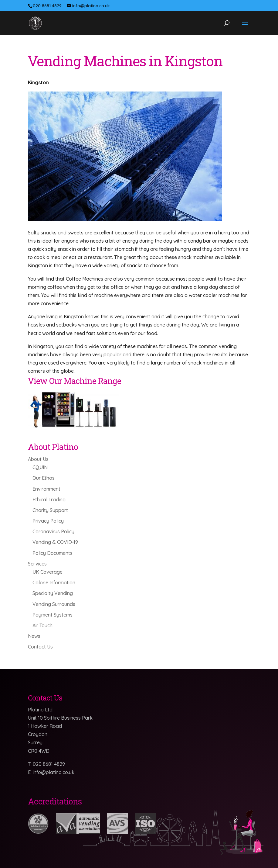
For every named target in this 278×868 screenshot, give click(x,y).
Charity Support (50, 510)
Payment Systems (53, 615)
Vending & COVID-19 (55, 542)
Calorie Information (54, 583)
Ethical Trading (49, 500)
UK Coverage (47, 572)
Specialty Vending (53, 593)
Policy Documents (53, 553)
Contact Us (40, 647)
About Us (38, 459)
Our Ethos (44, 478)
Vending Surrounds (54, 604)
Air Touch (42, 625)
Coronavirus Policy (53, 531)
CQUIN (40, 467)
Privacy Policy (48, 521)
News (34, 636)
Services (37, 564)
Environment (46, 489)
